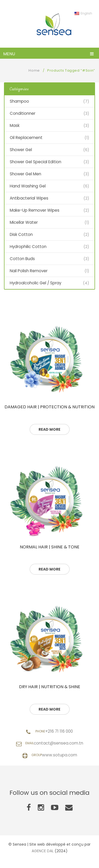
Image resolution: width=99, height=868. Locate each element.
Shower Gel (21, 150)
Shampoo (19, 101)
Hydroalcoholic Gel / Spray (36, 283)
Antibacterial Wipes (29, 198)
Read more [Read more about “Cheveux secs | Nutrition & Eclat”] (49, 709)
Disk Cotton (21, 234)
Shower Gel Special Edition (36, 162)
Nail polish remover (29, 271)
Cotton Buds (22, 259)
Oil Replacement (26, 138)
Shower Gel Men (25, 174)
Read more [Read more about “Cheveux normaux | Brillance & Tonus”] (49, 569)
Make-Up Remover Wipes (35, 210)
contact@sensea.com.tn (58, 743)
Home (34, 70)
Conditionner (23, 113)
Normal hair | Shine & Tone (50, 547)
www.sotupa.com (60, 755)
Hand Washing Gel (28, 186)
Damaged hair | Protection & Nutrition (49, 407)
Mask (15, 125)
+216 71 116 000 (59, 731)
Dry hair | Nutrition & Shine (50, 687)
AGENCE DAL (43, 851)
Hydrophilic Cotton (28, 247)
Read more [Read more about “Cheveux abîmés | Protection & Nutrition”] (49, 429)
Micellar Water (24, 222)
